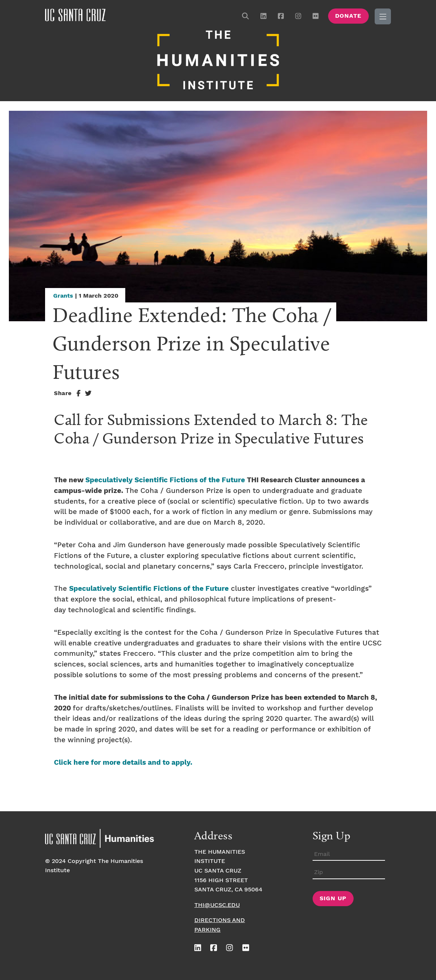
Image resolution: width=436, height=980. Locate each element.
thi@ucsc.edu (217, 905)
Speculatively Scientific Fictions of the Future (165, 480)
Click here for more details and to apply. (123, 763)
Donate (348, 16)
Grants (63, 296)
